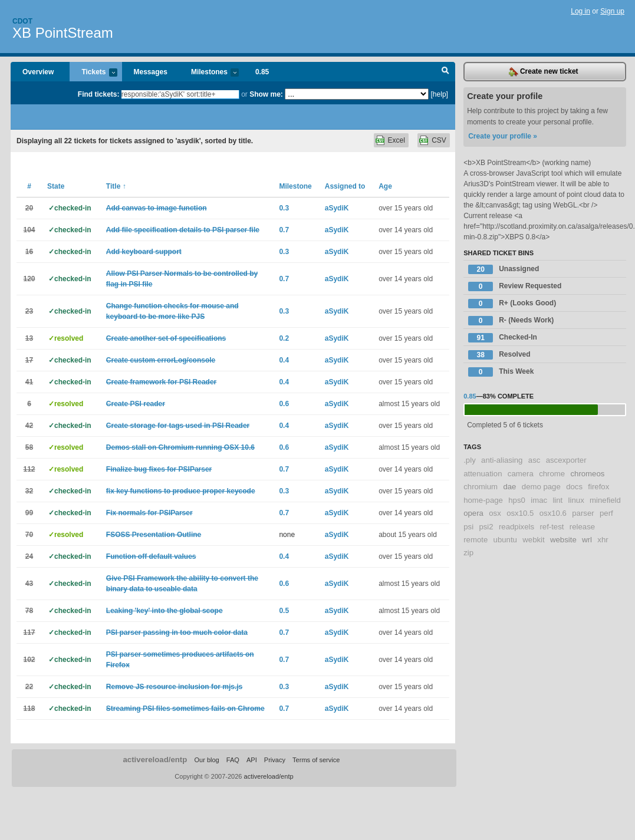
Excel (397, 140)
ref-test (552, 527)
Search (445, 72)
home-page (483, 500)
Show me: (266, 94)
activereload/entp (155, 760)
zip (468, 553)
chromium (481, 487)
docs (574, 487)
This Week (501, 372)
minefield (605, 500)
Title (116, 186)
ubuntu (505, 540)
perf (606, 513)
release (582, 527)
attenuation (483, 474)
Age (385, 186)
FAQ (233, 760)
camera (521, 474)
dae (509, 487)
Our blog (206, 760)
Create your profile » (503, 136)
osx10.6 (553, 513)
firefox (598, 487)
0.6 (284, 404)
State (56, 186)
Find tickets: (99, 94)
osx (495, 513)
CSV (439, 140)
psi (468, 527)
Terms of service (316, 760)
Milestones (209, 73)
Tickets (93, 73)
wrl (587, 540)
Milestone (295, 186)
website (563, 540)
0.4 (284, 360)
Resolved (499, 355)
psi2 (486, 527)
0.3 (284, 208)
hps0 (517, 500)
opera (473, 513)
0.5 (284, 611)
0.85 (262, 72)
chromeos (587, 474)
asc (534, 460)
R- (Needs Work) (511, 321)
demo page (541, 487)
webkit (533, 540)
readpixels (516, 527)
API (252, 760)
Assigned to (345, 186)
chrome (552, 474)
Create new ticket (544, 72)
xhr (603, 540)
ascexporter (566, 460)
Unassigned (504, 269)
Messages (151, 72)
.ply (470, 460)
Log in (580, 11)
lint (557, 500)
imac (539, 500)
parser (583, 513)
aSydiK (337, 208)
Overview (38, 72)
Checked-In (503, 338)
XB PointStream (63, 33)
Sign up (612, 11)
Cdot (22, 21)
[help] (440, 94)
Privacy (275, 760)
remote (476, 540)
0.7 (284, 230)
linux (576, 500)
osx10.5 (520, 513)
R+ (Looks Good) (512, 304)
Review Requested (515, 286)
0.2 (284, 338)
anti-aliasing (502, 460)
